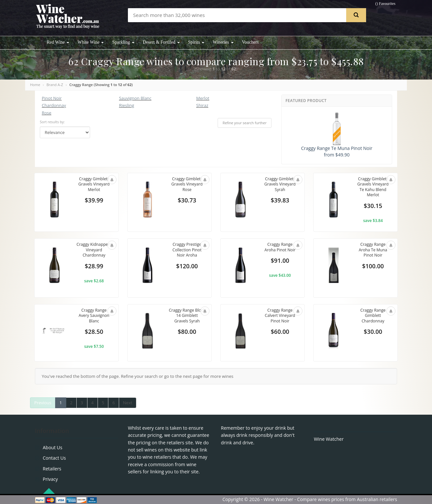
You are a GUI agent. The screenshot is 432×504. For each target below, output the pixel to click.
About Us (53, 447)
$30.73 (187, 201)
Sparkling (123, 42)
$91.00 (280, 261)
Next (128, 403)
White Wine (91, 42)
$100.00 (373, 267)
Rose (46, 113)
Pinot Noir (52, 98)
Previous (43, 403)
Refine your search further (245, 123)
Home (35, 85)
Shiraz (202, 105)
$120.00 (187, 267)
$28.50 (94, 333)
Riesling (127, 105)
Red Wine (58, 42)
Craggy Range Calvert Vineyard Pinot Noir (280, 316)
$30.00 (373, 333)
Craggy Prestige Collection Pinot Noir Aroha (187, 250)
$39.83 (280, 201)
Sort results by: (52, 122)
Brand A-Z (55, 85)
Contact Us (54, 458)
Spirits (196, 42)
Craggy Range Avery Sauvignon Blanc (94, 316)
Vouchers (250, 42)
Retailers (52, 469)
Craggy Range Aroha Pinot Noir (280, 247)
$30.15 (373, 207)
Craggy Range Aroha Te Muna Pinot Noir (373, 250)
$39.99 (94, 201)
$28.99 (94, 273)
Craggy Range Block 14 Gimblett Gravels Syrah (187, 316)
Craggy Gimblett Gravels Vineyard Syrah (280, 185)
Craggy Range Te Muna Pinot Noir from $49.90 (337, 135)
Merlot (203, 98)
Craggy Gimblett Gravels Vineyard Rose (187, 185)
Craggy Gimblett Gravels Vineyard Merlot (94, 185)
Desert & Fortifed (161, 42)
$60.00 (280, 333)
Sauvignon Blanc (135, 98)
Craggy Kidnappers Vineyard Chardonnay (94, 253)
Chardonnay (54, 105)
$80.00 (187, 333)
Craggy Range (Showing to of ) (101, 85)
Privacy (50, 479)
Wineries (223, 42)
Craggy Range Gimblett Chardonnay (373, 316)
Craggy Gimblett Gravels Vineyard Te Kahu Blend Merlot (373, 188)
